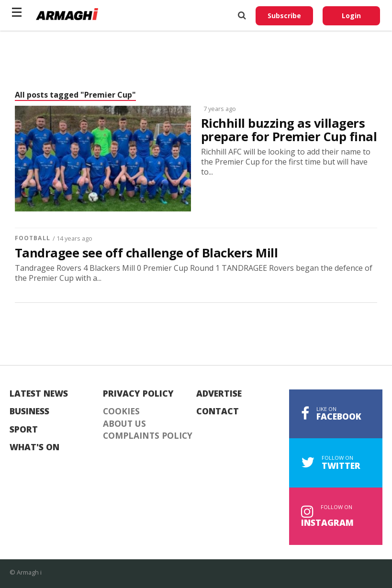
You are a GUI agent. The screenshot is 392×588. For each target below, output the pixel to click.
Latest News (39, 394)
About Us (124, 424)
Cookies (121, 411)
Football (33, 238)
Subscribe (284, 16)
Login (351, 16)
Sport (24, 430)
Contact (218, 411)
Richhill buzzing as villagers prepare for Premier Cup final (289, 130)
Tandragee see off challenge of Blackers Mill (146, 253)
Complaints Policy (148, 436)
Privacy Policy (138, 394)
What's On (34, 447)
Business (29, 411)
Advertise (219, 394)
